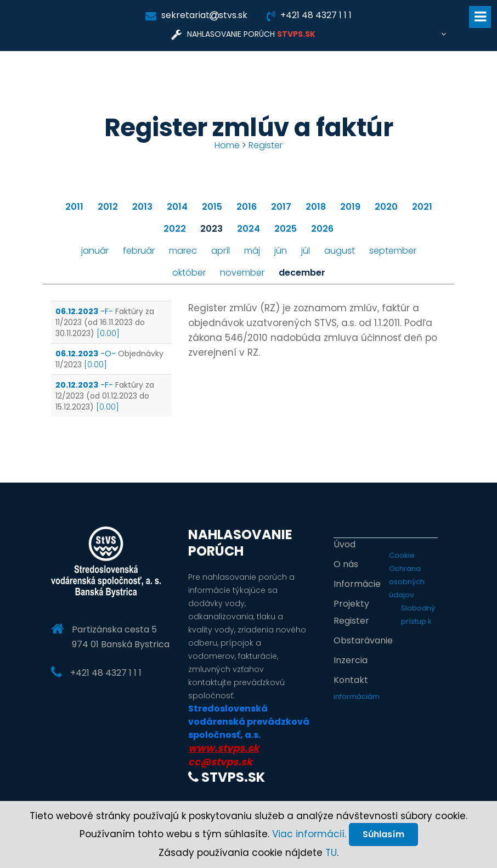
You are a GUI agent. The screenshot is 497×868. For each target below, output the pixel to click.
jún (281, 251)
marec (183, 251)
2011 (74, 207)
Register (266, 145)
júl (306, 251)
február (139, 251)
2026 (322, 229)
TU (331, 853)
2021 (422, 207)
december (302, 273)
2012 (108, 207)
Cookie (402, 555)
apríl (221, 251)
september (393, 251)
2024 (248, 229)
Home (227, 145)
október (189, 273)
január (95, 251)
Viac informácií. (309, 834)
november (242, 273)
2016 (247, 207)
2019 (350, 207)
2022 (175, 229)
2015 (212, 207)
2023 (211, 229)
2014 (177, 207)
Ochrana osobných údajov (407, 582)
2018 (316, 207)
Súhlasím (383, 834)
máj (252, 251)
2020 (386, 207)
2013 (142, 207)
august (340, 251)
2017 (281, 207)
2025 (286, 229)
